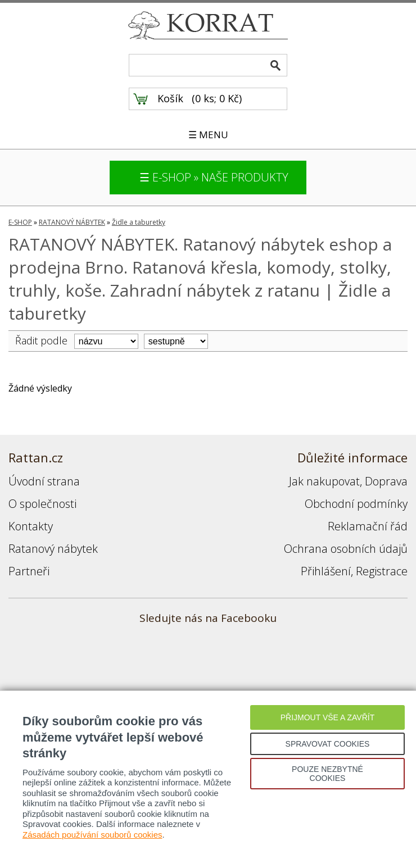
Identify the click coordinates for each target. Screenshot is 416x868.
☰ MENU (208, 135)
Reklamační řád (368, 526)
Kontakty (31, 526)
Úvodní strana (44, 481)
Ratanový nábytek (53, 549)
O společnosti (42, 504)
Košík (170, 98)
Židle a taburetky (139, 222)
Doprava (386, 481)
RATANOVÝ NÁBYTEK (72, 222)
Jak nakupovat (324, 481)
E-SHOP (20, 222)
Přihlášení (326, 571)
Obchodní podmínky (356, 504)
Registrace (382, 571)
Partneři (29, 571)
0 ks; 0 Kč (217, 98)
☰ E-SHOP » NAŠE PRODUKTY (214, 177)
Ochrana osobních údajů (346, 549)
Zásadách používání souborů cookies (92, 835)
